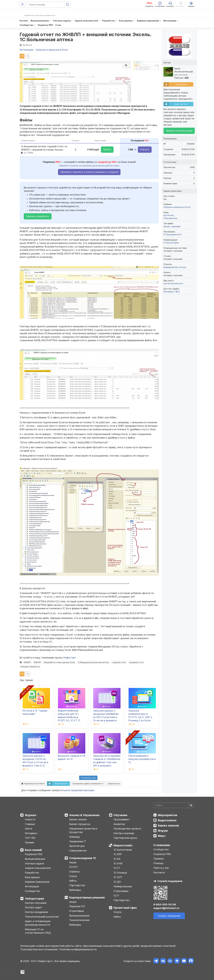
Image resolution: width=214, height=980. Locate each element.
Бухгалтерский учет (173, 283)
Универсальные (123, 886)
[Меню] (23, 4)
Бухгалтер (169, 215)
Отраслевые (77, 911)
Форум (163, 831)
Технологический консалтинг (42, 917)
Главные (30, 824)
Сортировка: (88, 784)
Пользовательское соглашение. (39, 949)
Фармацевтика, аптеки (175, 267)
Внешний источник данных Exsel (59, 662)
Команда (74, 837)
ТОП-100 (30, 838)
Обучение (120, 815)
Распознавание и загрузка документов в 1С (142, 759)
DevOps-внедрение (36, 912)
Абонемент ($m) (172, 292)
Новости (30, 819)
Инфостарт (70, 658)
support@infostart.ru (166, 908)
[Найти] (191, 805)
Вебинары (75, 890)
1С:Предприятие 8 (172, 234)
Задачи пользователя (38, 868)
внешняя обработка (30, 667)
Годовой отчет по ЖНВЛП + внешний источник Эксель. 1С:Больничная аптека (86, 37)
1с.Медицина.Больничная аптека (93, 662)
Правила (159, 859)
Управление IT (78, 841)
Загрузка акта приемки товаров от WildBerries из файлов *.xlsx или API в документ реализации (107, 762)
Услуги (73, 876)
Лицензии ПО (77, 906)
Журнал (31, 815)
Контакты (159, 872)
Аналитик (119, 824)
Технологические (79, 920)
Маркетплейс (123, 845)
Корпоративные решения (87, 898)
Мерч (162, 836)
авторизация (87, 790)
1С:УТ (117, 868)
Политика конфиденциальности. (78, 949)
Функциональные (35, 859)
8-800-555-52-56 (165, 905)
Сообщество (32, 891)
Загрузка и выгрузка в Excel (177, 207)
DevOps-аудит (34, 907)
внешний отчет (136, 662)
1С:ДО (117, 882)
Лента (28, 829)
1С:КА (117, 859)
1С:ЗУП (118, 877)
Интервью (31, 833)
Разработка (32, 873)
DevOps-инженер (124, 833)
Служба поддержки (170, 881)
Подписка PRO (34, 854)
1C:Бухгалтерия (171, 243)
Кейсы (73, 881)
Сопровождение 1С (83, 858)
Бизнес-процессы (80, 824)
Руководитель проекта (127, 829)
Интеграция (32, 886)
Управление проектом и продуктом (83, 830)
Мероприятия (168, 815)
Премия (29, 842)
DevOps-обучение (36, 903)
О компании (162, 845)
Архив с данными (172, 226)
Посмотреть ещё (88, 778)
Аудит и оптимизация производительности (38, 923)
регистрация (72, 790)
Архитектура (77, 846)
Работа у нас (161, 868)
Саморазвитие (78, 851)
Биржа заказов (168, 826)
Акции (73, 862)
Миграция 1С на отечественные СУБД (38, 931)
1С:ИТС (73, 867)
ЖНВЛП (27, 662)
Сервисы (74, 872)
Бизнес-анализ (78, 819)
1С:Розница (120, 873)
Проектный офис (125, 908)
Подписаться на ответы (33, 784)
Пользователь (170, 218)
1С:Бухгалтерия (123, 850)
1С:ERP (118, 854)
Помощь (158, 863)
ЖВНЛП (37, 662)
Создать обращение (169, 916)
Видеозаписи (167, 820)
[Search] (174, 805)
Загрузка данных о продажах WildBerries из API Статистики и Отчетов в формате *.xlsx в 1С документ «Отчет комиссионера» (106, 720)
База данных (32, 877)
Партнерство (77, 885)
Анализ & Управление (84, 815)
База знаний (33, 850)
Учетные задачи (34, 863)
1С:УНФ (118, 863)
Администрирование (37, 882)
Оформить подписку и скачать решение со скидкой (89, 172)
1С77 (116, 896)
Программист (122, 819)
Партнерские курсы (125, 838)
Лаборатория (34, 899)
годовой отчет (119, 662)
